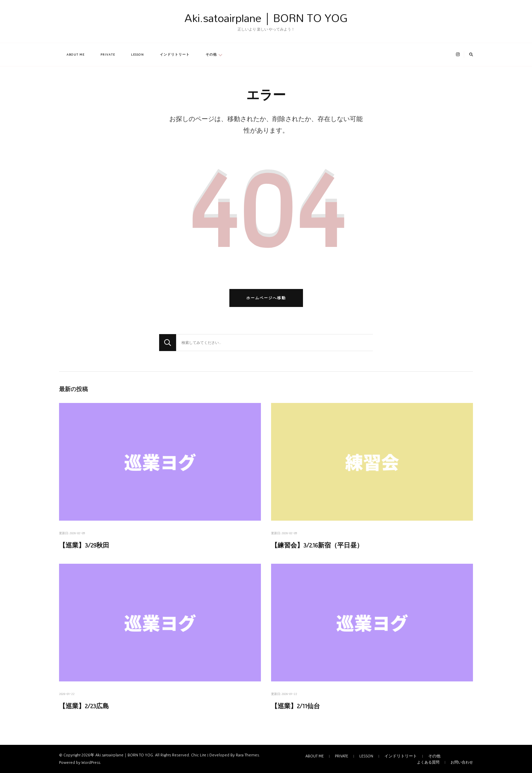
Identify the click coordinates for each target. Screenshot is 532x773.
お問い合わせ (462, 762)
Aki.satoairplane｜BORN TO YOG (266, 18)
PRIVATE (108, 54)
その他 (211, 54)
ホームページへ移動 (266, 298)
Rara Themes (247, 755)
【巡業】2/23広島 (84, 706)
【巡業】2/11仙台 (296, 706)
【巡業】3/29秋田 (84, 545)
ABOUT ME (75, 54)
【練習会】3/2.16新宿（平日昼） (317, 545)
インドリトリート (175, 54)
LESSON (137, 54)
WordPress (91, 762)
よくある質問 (428, 762)
